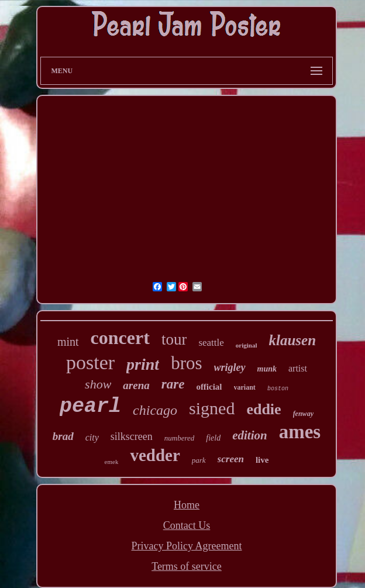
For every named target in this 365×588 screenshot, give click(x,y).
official (209, 387)
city (92, 437)
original (247, 345)
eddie (264, 409)
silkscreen (132, 436)
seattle (211, 343)
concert (120, 338)
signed (212, 408)
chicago (155, 410)
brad (63, 436)
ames (300, 432)
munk (267, 369)
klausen (292, 340)
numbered (180, 438)
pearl (90, 407)
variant (245, 387)
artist (298, 368)
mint (68, 342)
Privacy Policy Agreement (187, 546)
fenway (303, 414)
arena (136, 385)
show (98, 384)
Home (187, 505)
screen (231, 459)
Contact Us (187, 525)
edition (250, 435)
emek (112, 462)
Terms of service (187, 566)
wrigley (230, 367)
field (213, 438)
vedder (155, 455)
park (199, 460)
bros (186, 363)
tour (174, 339)
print (143, 364)
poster (90, 362)
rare (173, 384)
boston (278, 389)
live (262, 460)
